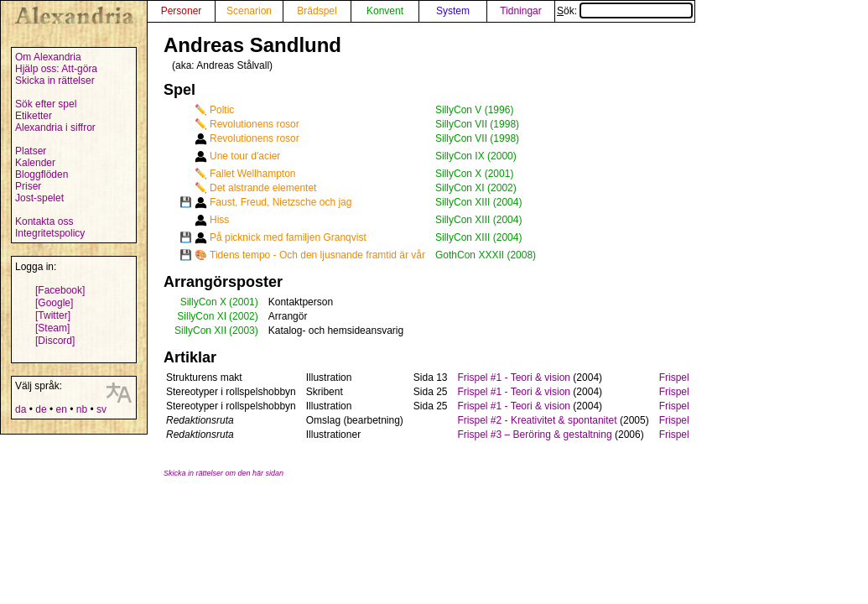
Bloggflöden (42, 174)
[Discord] (55, 341)
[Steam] (52, 328)
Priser (28, 186)
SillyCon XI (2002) (476, 188)
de (41, 409)
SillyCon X (203, 302)
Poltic (222, 110)
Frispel (674, 377)
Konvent (385, 11)
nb (82, 409)
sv (101, 409)
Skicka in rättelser (55, 81)
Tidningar (521, 11)
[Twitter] (53, 315)
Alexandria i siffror (55, 128)
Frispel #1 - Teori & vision (515, 377)
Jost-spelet (39, 198)
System (453, 11)
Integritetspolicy (50, 233)
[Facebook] (60, 290)
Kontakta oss (44, 221)
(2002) (244, 316)
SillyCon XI (202, 316)
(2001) (244, 302)
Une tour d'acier (245, 156)
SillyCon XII (200, 331)
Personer (182, 11)
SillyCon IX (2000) (476, 156)
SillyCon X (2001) (474, 174)
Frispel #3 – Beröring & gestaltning (535, 435)
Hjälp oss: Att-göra (56, 69)
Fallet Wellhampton (253, 174)
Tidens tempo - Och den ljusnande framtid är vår (317, 255)
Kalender (35, 163)
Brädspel (317, 11)
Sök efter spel (46, 104)
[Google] (54, 303)
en (61, 409)
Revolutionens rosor (255, 124)
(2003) (244, 331)
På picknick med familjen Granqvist (288, 237)
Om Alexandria (48, 57)
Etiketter (34, 116)
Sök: (625, 11)
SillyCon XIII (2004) (478, 202)
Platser (31, 151)
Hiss (219, 220)
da (21, 409)
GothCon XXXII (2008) (486, 255)
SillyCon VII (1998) (477, 124)
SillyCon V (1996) (474, 110)
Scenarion (249, 11)
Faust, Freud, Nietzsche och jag (281, 202)
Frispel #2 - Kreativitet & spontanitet (538, 420)
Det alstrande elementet (263, 188)
